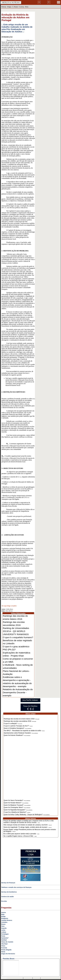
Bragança (5, 918)
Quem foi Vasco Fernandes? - (17, 800)
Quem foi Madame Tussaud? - (17, 805)
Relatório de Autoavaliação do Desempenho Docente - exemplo (18, 692)
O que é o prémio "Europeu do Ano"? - (18, 726)
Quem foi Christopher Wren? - (17, 807)
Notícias (4, 7)
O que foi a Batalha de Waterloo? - (17, 812)
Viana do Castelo (7, 942)
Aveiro (4, 912)
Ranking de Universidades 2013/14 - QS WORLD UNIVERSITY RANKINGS (16, 631)
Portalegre (5, 934)
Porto (3, 936)
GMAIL (44, 978)
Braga (3, 916)
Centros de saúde (7, 897)
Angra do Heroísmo (8, 954)
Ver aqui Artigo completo (9, 606)
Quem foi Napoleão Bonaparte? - (18, 810)
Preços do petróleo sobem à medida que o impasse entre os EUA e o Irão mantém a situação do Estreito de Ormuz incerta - (29, 822)
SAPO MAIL (28, 978)
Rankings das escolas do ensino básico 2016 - (22, 719)
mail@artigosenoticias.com (15, 978)
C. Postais (15, 7)
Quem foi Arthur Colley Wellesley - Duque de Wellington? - (27, 815)
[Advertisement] (30, 769)
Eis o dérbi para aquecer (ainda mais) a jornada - (21, 834)
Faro (3, 926)
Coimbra (4, 922)
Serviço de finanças (8, 883)
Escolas (4, 901)
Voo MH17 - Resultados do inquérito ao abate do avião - (24, 731)
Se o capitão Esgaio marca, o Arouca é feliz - (20, 836)
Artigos (9, 7)
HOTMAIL (37, 978)
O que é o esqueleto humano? (18, 637)
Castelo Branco (7, 920)
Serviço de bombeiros (9, 892)
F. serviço (22, 7)
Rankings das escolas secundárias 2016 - (20, 721)
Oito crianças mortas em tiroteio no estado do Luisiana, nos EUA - (28, 825)
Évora (3, 924)
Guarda (4, 928)
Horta (3, 952)
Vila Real (4, 944)
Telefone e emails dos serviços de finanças (16, 887)
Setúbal (4, 940)
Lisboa (4, 932)
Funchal (4, 948)
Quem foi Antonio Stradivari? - (17, 735)
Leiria (3, 930)
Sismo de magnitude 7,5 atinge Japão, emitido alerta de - (27, 827)
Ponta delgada (6, 950)
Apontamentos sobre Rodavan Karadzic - (21, 733)
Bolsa (27, 7)
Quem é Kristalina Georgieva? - (18, 728)
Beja (3, 914)
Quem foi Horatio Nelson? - (16, 803)
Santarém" (5, 938)
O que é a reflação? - (13, 724)
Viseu (3, 946)
